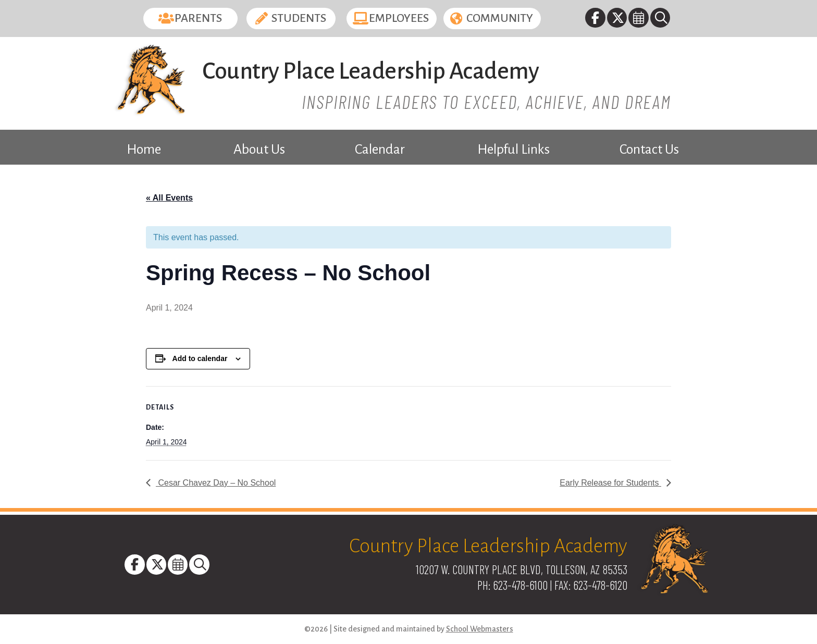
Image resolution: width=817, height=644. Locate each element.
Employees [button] (399, 18)
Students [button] (299, 18)
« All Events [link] (169, 198)
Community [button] (500, 18)
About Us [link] (259, 150)
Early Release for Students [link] (610, 483)
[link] (596, 20)
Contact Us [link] (649, 150)
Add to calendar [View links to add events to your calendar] (200, 358)
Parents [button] (198, 18)
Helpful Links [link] (513, 150)
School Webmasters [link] (480, 629)
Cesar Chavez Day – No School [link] (216, 483)
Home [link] (144, 150)
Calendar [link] (380, 150)
